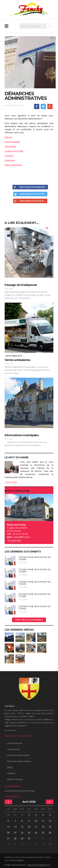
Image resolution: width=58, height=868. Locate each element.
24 (36, 833)
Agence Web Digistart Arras (39, 865)
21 (15, 833)
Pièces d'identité (12, 142)
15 (22, 827)
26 (50, 833)
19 (50, 827)
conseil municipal (15, 743)
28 (15, 838)
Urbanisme (10, 160)
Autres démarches (13, 165)
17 (36, 827)
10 (36, 821)
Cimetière (9, 156)
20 (8, 833)
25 (43, 833)
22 (22, 833)
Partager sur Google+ (29, 201)
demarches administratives (19, 761)
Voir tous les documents (29, 620)
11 (43, 821)
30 (8, 815)
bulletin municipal (15, 779)
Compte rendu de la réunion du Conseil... (35, 558)
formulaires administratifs (18, 755)
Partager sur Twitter (29, 194)
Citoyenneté (10, 146)
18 (43, 827)
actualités (11, 773)
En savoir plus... (11, 730)
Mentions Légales (17, 860)
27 (8, 838)
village (10, 767)
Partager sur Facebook (29, 187)
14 (15, 827)
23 (29, 833)
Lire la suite (11, 482)
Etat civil (8, 137)
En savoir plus (15, 540)
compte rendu (13, 749)
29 (22, 838)
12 (50, 821)
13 (8, 827)
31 (15, 815)
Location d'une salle (14, 151)
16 (29, 827)
